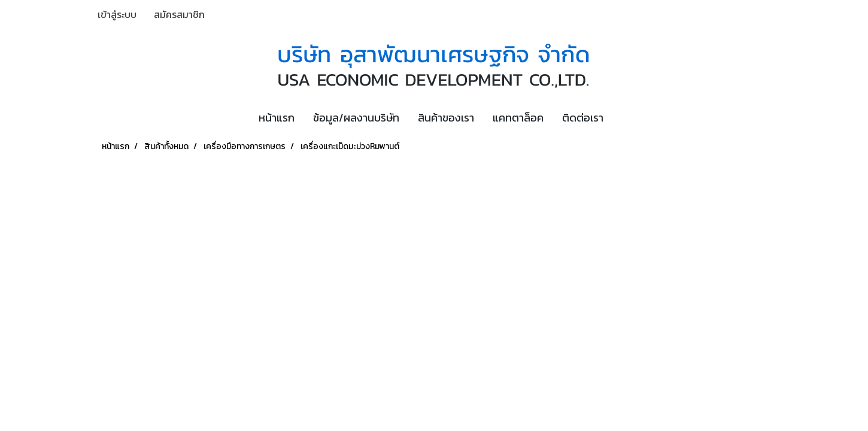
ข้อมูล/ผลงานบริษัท (356, 118)
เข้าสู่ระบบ (117, 14)
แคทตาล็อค (518, 118)
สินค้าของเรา (446, 118)
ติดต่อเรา (583, 118)
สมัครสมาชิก (179, 14)
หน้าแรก (277, 118)
